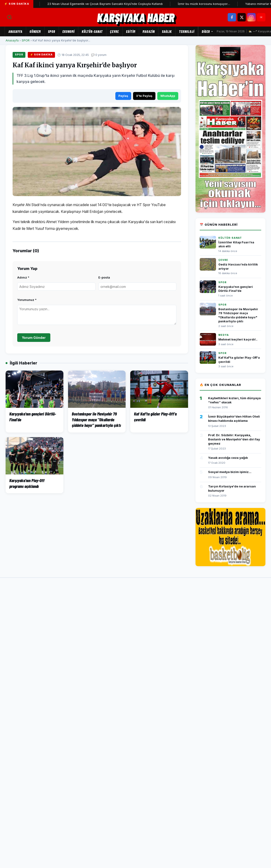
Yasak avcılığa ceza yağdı (228, 458)
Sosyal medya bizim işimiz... (230, 472)
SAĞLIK (167, 31)
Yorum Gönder (34, 338)
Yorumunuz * (27, 300)
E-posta (104, 277)
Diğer (208, 31)
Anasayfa (15, 31)
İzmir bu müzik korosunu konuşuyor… (210, 4)
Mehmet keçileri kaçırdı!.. (238, 339)
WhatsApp (168, 96)
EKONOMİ (69, 31)
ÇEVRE (114, 31)
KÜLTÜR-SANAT (92, 31)
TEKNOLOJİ (187, 31)
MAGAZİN (149, 31)
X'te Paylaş (144, 96)
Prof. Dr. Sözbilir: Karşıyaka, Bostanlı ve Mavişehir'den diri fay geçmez (234, 439)
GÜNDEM (35, 31)
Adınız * (23, 277)
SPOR (52, 31)
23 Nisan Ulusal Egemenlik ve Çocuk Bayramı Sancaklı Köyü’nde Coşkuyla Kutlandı (111, 4)
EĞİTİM (131, 31)
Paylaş (123, 96)
